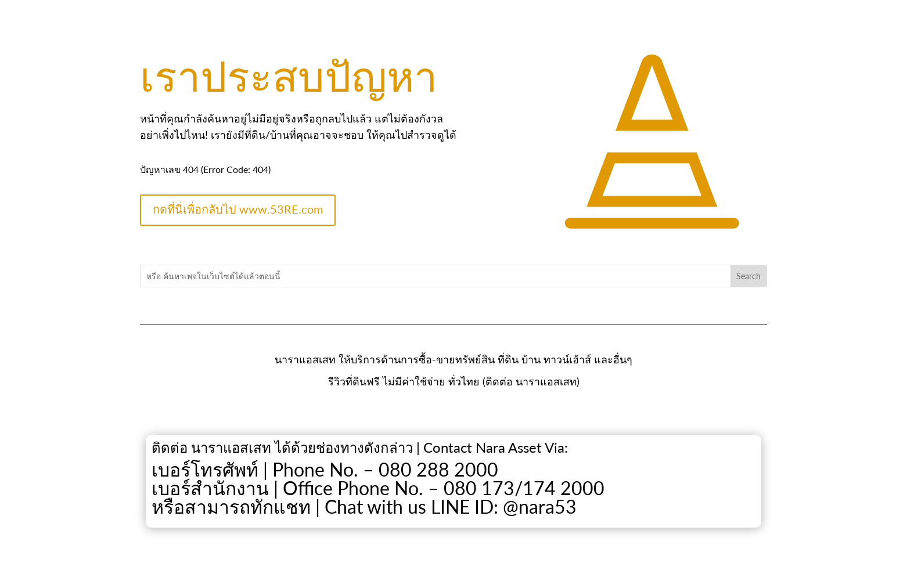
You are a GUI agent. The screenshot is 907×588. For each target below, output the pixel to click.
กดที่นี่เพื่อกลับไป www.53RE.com (238, 209)
